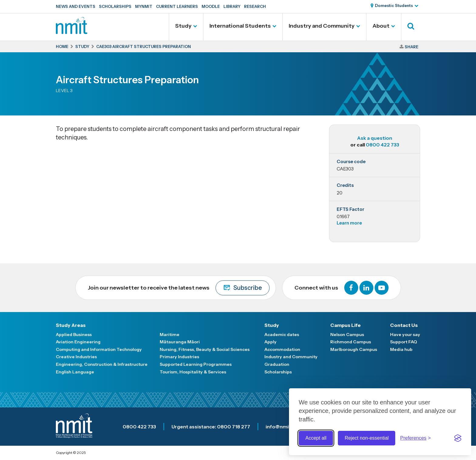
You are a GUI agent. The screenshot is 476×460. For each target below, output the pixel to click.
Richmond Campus (351, 342)
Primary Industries (179, 357)
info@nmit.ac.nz (285, 427)
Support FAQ (404, 342)
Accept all (316, 438)
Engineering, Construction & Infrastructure (102, 364)
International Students (240, 26)
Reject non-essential (367, 438)
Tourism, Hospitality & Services (193, 372)
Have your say (405, 335)
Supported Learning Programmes (196, 364)
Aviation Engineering (78, 342)
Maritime (170, 335)
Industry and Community (322, 26)
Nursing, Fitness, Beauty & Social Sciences (205, 349)
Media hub (401, 349)
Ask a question (375, 138)
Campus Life (345, 325)
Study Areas (71, 325)
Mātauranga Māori (180, 342)
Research (255, 6)
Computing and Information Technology (99, 349)
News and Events (76, 6)
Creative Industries (76, 357)
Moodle (211, 6)
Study (183, 26)
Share (411, 47)
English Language (75, 372)
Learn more (349, 223)
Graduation (277, 364)
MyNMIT (144, 6)
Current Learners (177, 6)
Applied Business (74, 335)
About (381, 26)
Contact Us (404, 325)
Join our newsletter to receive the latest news (179, 288)
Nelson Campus (347, 335)
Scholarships (115, 6)
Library (232, 6)
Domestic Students (394, 5)
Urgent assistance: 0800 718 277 (211, 427)
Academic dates (282, 335)
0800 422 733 (382, 145)
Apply (270, 342)
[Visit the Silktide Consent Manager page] (458, 438)
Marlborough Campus (354, 349)
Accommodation (282, 349)
